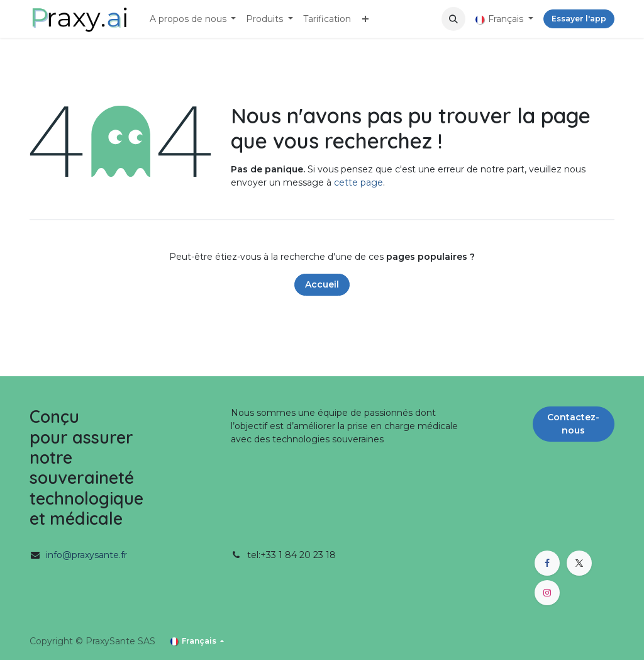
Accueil (322, 284)
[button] (453, 19)
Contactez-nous (573, 424)
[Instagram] (547, 593)
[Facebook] (547, 563)
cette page (358, 182)
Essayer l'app (579, 19)
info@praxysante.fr (86, 555)
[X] (579, 563)
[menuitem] (193, 19)
